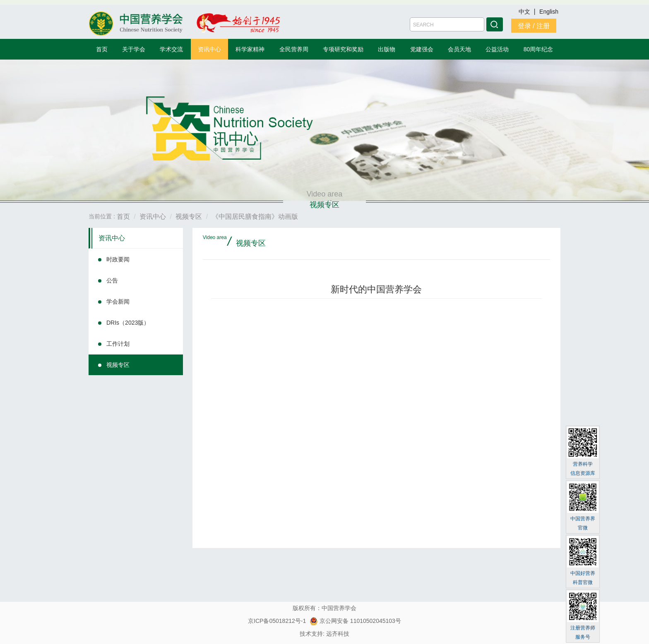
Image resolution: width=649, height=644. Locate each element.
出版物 (387, 49)
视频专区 (118, 365)
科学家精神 (250, 49)
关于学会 (134, 49)
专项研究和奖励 (343, 49)
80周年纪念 (538, 49)
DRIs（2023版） (128, 323)
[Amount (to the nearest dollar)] (447, 24)
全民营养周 (294, 49)
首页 (102, 49)
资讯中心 (209, 49)
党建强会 (422, 49)
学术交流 (171, 49)
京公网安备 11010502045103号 (355, 621)
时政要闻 (118, 259)
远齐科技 (338, 634)
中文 (525, 12)
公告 (112, 280)
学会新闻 (118, 302)
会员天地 (459, 49)
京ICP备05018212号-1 (277, 621)
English (549, 12)
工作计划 (118, 344)
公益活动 (497, 49)
